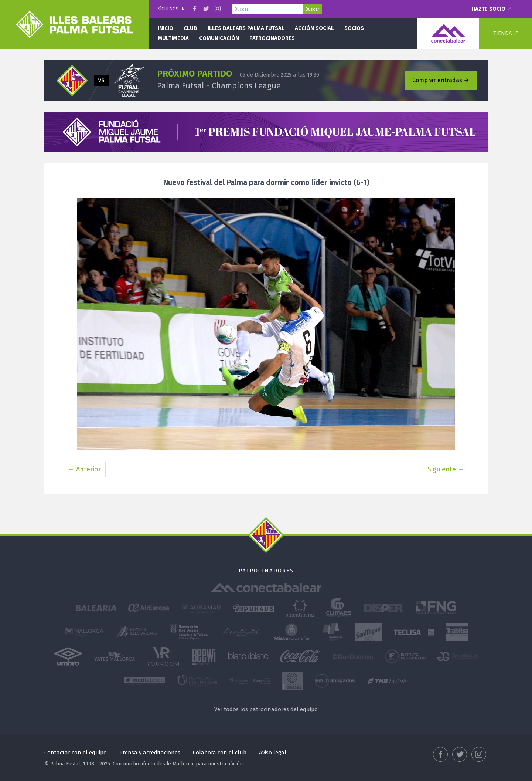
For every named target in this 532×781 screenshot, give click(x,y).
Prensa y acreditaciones (150, 753)
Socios (354, 28)
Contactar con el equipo (76, 753)
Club (190, 28)
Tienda (503, 33)
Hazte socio (488, 9)
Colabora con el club (220, 753)
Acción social (314, 28)
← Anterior (84, 469)
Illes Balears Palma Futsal (246, 28)
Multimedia (173, 38)
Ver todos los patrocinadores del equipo (266, 709)
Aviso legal (273, 753)
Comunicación (219, 38)
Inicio (166, 28)
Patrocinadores (272, 38)
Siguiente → (446, 469)
